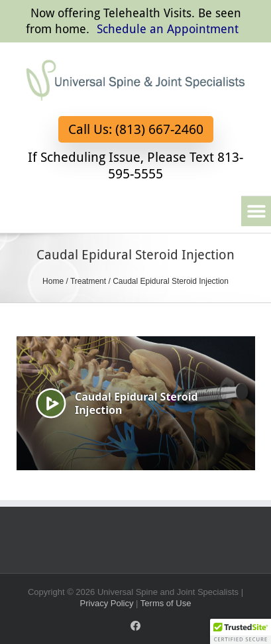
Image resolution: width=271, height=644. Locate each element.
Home (53, 281)
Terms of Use (166, 603)
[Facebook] (135, 626)
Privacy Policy (107, 603)
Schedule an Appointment (168, 29)
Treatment (88, 281)
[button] (256, 211)
